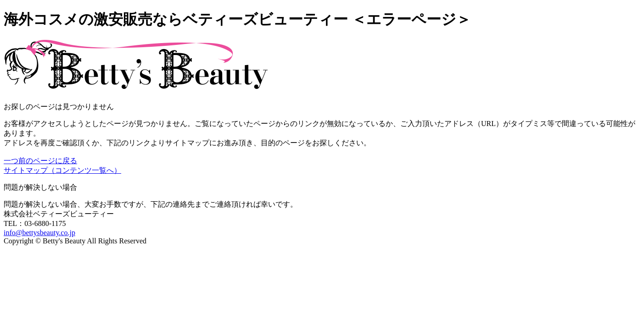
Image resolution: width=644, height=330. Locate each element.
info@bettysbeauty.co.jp (39, 233)
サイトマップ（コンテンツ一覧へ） (62, 170)
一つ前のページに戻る (40, 161)
